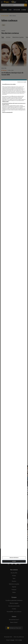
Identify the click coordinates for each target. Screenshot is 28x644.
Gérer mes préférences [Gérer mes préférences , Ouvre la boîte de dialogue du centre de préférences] (14, 558)
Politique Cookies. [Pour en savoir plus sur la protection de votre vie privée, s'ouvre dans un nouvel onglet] (5, 102)
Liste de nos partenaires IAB (7, 112)
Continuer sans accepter (22, 82)
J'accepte (14, 561)
